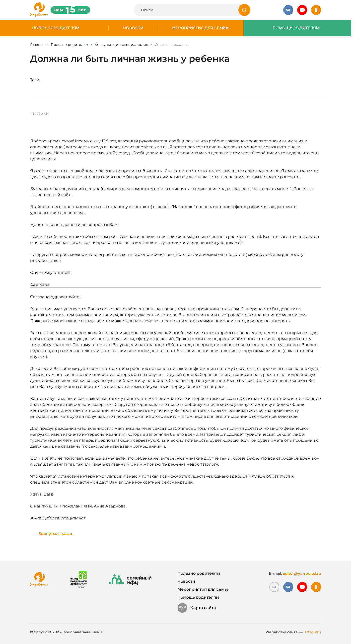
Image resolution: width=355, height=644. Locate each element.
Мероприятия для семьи (200, 28)
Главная (37, 45)
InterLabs (313, 632)
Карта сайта (197, 608)
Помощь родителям (296, 28)
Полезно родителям (56, 28)
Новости (133, 28)
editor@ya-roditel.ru (302, 573)
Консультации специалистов (121, 45)
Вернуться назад (55, 534)
